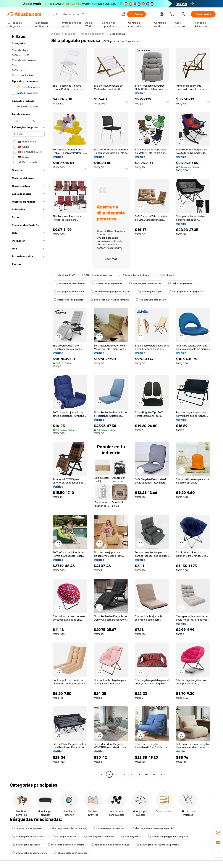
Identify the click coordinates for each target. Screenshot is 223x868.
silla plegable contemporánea (29, 853)
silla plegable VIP (64, 275)
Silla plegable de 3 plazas (97, 275)
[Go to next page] (161, 774)
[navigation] (28, 404)
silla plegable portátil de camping (109, 300)
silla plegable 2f (131, 837)
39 (154, 774)
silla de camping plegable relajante (111, 292)
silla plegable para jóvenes (69, 283)
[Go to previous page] (102, 774)
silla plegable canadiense (99, 837)
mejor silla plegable (180, 283)
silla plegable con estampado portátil (153, 828)
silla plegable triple (150, 292)
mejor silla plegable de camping (66, 845)
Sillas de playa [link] (117, 34)
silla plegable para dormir (151, 300)
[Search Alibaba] (86, 14)
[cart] (173, 15)
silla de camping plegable (107, 283)
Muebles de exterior (92, 34)
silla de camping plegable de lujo (110, 845)
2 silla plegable (165, 275)
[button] (123, 14)
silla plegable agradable (26, 845)
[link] (218, 833)
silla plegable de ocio (64, 837)
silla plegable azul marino (69, 292)
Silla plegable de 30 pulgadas (186, 292)
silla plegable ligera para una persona (157, 845)
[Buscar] (136, 14)
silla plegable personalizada (28, 837)
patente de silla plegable (68, 300)
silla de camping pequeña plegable (168, 837)
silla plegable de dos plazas (145, 283)
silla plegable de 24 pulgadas (71, 853)
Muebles (70, 34)
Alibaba (55, 34)
